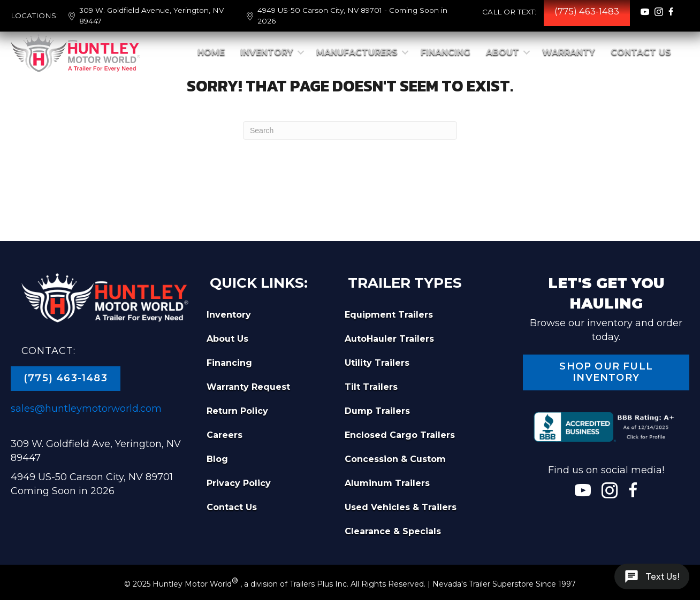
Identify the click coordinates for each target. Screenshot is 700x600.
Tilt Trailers (371, 387)
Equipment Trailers (389, 315)
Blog (217, 459)
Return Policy (237, 411)
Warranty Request (248, 387)
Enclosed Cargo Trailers (400, 435)
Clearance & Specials (393, 531)
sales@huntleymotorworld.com (86, 409)
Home (211, 52)
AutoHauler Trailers (389, 339)
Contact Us (641, 52)
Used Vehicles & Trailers (401, 507)
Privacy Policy (239, 483)
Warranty (569, 52)
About (503, 52)
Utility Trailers (377, 363)
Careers (225, 435)
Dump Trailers (377, 411)
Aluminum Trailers (387, 483)
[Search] (350, 130)
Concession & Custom (395, 459)
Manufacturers (357, 52)
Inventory (267, 52)
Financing (446, 52)
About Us (227, 339)
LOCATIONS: (34, 16)
